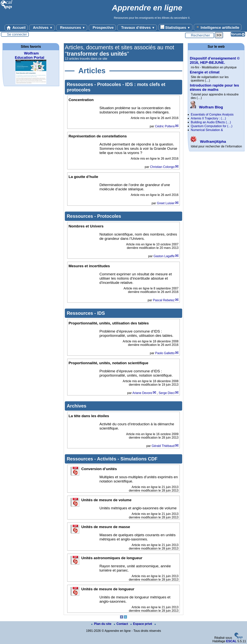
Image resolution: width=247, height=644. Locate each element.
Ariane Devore (142, 393)
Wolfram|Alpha (208, 142)
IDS (101, 313)
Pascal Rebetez (164, 300)
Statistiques (175, 27)
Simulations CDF (139, 459)
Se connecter (17, 34)
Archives (42, 28)
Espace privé (142, 624)
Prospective (102, 28)
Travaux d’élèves (137, 28)
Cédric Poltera (165, 126)
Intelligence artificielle (218, 27)
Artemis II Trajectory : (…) (208, 118)
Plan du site (102, 624)
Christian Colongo (162, 167)
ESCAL (231, 641)
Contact (121, 624)
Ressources (72, 28)
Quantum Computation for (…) (212, 126)
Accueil (16, 28)
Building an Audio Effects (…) (211, 122)
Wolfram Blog (206, 107)
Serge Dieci (167, 393)
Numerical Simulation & (207, 130)
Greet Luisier (166, 203)
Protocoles (110, 84)
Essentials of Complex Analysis (212, 114)
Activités (107, 459)
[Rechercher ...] (200, 35)
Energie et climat (205, 72)
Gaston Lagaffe (164, 256)
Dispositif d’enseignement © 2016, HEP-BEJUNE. (215, 60)
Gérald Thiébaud (163, 446)
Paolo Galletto (165, 353)
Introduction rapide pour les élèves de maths (214, 87)
